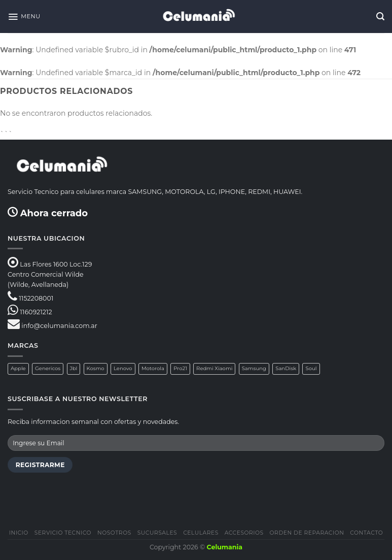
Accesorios (244, 533)
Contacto (366, 533)
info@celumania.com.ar (59, 326)
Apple (18, 368)
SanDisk (286, 368)
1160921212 (36, 312)
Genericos (48, 368)
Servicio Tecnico (63, 533)
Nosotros (114, 533)
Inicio (19, 533)
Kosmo (96, 368)
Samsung (254, 368)
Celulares (201, 533)
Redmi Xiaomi (214, 368)
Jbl (74, 368)
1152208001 (36, 298)
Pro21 (180, 368)
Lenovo (123, 368)
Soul (311, 368)
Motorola (153, 368)
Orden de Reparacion (307, 533)
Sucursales (157, 533)
